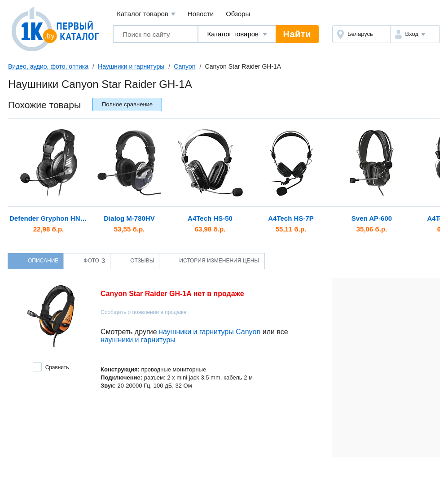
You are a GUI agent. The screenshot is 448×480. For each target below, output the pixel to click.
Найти (297, 34)
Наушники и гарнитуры (131, 66)
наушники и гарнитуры (138, 340)
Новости (201, 14)
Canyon (184, 66)
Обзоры (238, 14)
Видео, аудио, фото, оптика (48, 66)
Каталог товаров (146, 14)
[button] (415, 34)
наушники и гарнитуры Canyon (210, 332)
